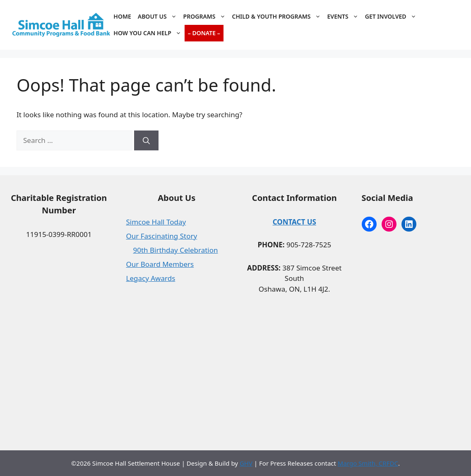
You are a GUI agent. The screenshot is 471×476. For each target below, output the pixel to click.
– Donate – (204, 33)
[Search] (146, 140)
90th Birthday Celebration (176, 250)
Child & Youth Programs (278, 17)
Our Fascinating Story (162, 236)
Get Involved (392, 17)
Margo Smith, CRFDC (368, 463)
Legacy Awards (151, 278)
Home (122, 16)
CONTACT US (294, 222)
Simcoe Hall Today (156, 222)
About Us (159, 17)
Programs (206, 17)
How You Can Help (149, 33)
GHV (246, 463)
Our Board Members (160, 264)
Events (345, 17)
